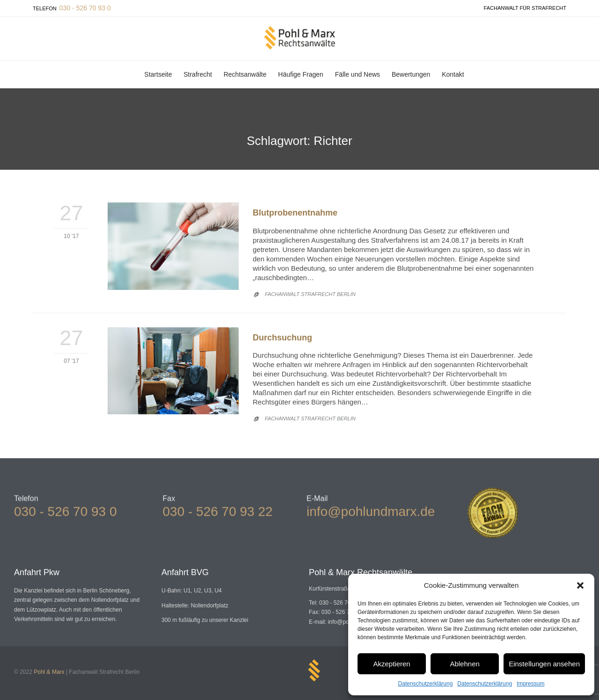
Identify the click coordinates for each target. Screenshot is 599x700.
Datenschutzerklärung (426, 684)
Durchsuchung (282, 338)
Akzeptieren (391, 664)
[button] (580, 585)
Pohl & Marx (49, 672)
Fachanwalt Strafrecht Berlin (310, 294)
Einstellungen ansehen (544, 664)
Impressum (530, 684)
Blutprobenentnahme (295, 213)
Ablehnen (464, 664)
